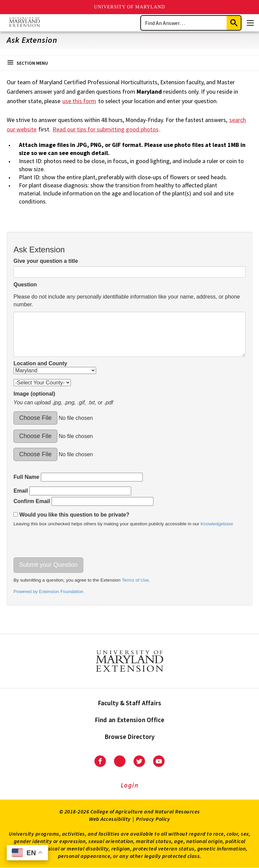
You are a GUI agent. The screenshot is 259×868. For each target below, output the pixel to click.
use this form (79, 101)
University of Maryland (130, 7)
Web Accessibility (110, 819)
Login (130, 785)
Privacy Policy (153, 819)
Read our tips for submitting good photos (106, 129)
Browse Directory (130, 737)
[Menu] (250, 23)
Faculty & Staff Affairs (130, 703)
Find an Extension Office (130, 720)
